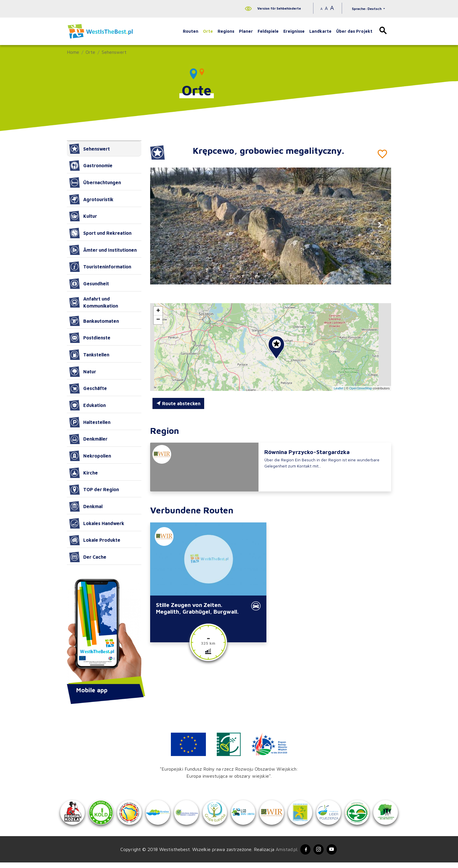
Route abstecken (178, 403)
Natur (83, 372)
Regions (226, 31)
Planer (246, 31)
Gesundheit (89, 284)
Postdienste (90, 338)
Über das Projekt (354, 31)
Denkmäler (88, 439)
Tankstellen (89, 355)
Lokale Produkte (95, 540)
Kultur (83, 216)
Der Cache (88, 557)
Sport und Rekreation (100, 233)
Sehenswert (114, 52)
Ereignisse (294, 31)
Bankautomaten (94, 321)
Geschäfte (88, 389)
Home (73, 52)
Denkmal (86, 506)
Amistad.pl (284, 854)
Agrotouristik (91, 199)
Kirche (84, 473)
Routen (191, 31)
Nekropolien (90, 456)
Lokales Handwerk (97, 523)
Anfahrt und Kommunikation (94, 302)
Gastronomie (91, 165)
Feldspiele (268, 31)
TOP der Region (94, 490)
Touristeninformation (100, 267)
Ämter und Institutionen (103, 250)
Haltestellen (90, 422)
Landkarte (320, 31)
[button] (380, 226)
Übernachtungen (95, 182)
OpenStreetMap (361, 388)
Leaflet (339, 388)
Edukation (87, 405)
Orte (208, 31)
